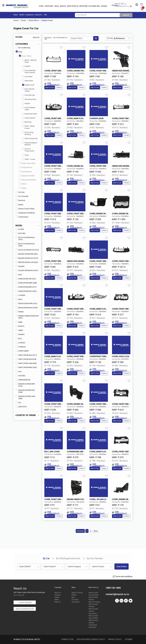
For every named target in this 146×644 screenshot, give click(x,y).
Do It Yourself (22, 196)
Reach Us (58, 602)
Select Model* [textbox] (25, 566)
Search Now (122, 566)
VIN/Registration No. (68, 558)
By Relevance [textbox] (119, 38)
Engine (19, 204)
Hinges (26, 103)
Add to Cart (50, 87)
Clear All (36, 37)
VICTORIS (20, 376)
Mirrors (23, 184)
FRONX (20, 312)
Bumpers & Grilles (27, 176)
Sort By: (110, 38)
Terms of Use (67, 639)
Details (59, 87)
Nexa (73, 597)
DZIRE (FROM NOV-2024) (26, 291)
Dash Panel (27, 81)
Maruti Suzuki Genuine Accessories (93, 611)
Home (41, 6)
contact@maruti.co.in (123, 6)
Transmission (22, 217)
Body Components (27, 163)
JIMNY (19, 330)
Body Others (34, 20)
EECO (19, 299)
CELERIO (20, 266)
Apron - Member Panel (29, 61)
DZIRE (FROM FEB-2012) (26, 279)
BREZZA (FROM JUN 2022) (27, 262)
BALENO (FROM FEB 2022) (27, 254)
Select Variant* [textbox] (50, 566)
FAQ (46, 15)
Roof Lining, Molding (28, 133)
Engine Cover (47, 20)
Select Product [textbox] (98, 566)
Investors (58, 595)
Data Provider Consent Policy (91, 639)
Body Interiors (25, 171)
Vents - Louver (29, 159)
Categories (30, 15)
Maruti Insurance (94, 602)
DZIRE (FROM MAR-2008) (26, 283)
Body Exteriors (26, 167)
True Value (75, 600)
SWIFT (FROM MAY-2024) (26, 367)
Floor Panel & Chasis (28, 90)
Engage (104, 6)
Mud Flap (27, 122)
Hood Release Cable (29, 109)
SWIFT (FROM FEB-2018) (26, 359)
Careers (57, 597)
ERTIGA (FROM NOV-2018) (27, 308)
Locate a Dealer (25, 603)
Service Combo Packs (25, 209)
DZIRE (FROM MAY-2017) (26, 287)
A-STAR (20, 229)
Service (63, 6)
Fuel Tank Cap (29, 95)
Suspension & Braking (25, 213)
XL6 (18, 402)
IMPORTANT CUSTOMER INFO (90, 6)
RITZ (19, 338)
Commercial (75, 602)
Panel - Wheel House (28, 127)
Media (57, 600)
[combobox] (122, 38)
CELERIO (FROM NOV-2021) (27, 270)
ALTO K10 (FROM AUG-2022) (25, 245)
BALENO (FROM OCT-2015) (27, 258)
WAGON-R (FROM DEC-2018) (26, 391)
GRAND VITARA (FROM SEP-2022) (27, 317)
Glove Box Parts (29, 99)
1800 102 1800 (120, 4)
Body (24, 20)
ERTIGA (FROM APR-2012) (26, 303)
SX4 (18, 371)
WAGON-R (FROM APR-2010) (26, 385)
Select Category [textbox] (74, 566)
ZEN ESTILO (21, 407)
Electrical (20, 200)
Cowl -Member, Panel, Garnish (29, 71)
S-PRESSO (21, 347)
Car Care (20, 192)
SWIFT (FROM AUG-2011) (26, 355)
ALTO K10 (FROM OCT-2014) (27, 250)
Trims (25, 155)
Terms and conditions (123, 577)
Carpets (26, 66)
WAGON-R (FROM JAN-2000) (26, 397)
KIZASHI (20, 334)
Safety (23, 188)
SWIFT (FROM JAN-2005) (26, 363)
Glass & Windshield (27, 180)
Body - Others (25, 56)
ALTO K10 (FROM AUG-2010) (25, 238)
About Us (39, 15)
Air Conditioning (23, 48)
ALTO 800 (20, 233)
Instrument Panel (29, 114)
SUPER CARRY (22, 351)
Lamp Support (29, 118)
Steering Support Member (30, 144)
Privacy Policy (115, 639)
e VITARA (20, 295)
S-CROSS (20, 343)
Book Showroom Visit (25, 609)
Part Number (95, 558)
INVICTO (20, 326)
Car (46, 558)
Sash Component (30, 138)
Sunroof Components (28, 150)
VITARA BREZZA (23, 380)
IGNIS (19, 322)
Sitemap (129, 639)
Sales (57, 6)
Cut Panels (27, 77)
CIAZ (19, 275)
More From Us (73, 6)
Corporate (49, 6)
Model (22, 15)
